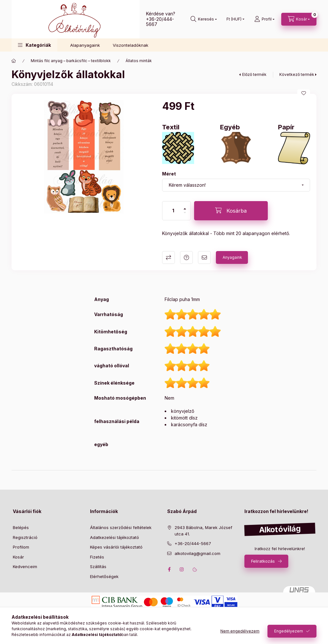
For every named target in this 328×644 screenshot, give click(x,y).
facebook (169, 569)
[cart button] (299, 19)
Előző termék (254, 74)
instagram (182, 569)
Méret (169, 174)
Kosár (18, 557)
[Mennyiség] (173, 211)
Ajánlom (204, 257)
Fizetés (97, 557)
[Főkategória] (14, 61)
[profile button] (264, 19)
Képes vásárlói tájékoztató (116, 547)
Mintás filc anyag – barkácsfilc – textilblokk (71, 61)
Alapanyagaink (85, 45)
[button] (34, 45)
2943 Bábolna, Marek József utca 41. (203, 531)
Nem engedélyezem (240, 631)
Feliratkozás (263, 561)
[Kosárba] (231, 211)
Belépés (21, 527)
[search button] (204, 19)
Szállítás (98, 567)
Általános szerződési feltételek (121, 527)
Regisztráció (25, 537)
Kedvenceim (25, 567)
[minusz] (185, 213)
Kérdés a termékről (186, 257)
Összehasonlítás (168, 257)
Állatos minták (139, 61)
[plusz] (185, 209)
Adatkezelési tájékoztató (115, 537)
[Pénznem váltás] (234, 19)
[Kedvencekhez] (304, 93)
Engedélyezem (289, 631)
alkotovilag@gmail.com (197, 553)
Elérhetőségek (104, 576)
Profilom (21, 547)
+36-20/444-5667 (160, 22)
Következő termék (297, 74)
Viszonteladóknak (131, 45)
